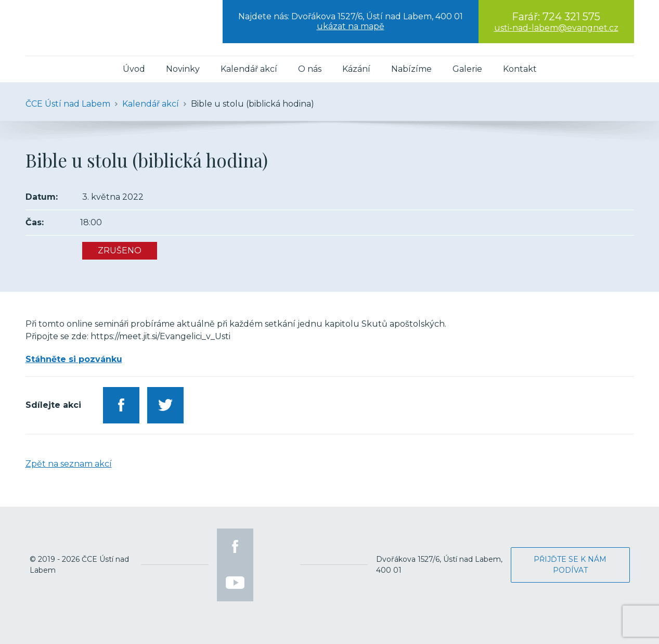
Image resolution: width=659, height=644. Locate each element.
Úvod (134, 69)
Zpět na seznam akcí (69, 464)
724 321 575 (571, 17)
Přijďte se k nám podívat (570, 565)
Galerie (467, 69)
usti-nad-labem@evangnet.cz (556, 28)
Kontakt (520, 69)
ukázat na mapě (351, 26)
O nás (310, 69)
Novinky (183, 69)
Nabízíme (411, 69)
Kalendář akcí (249, 69)
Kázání (356, 69)
